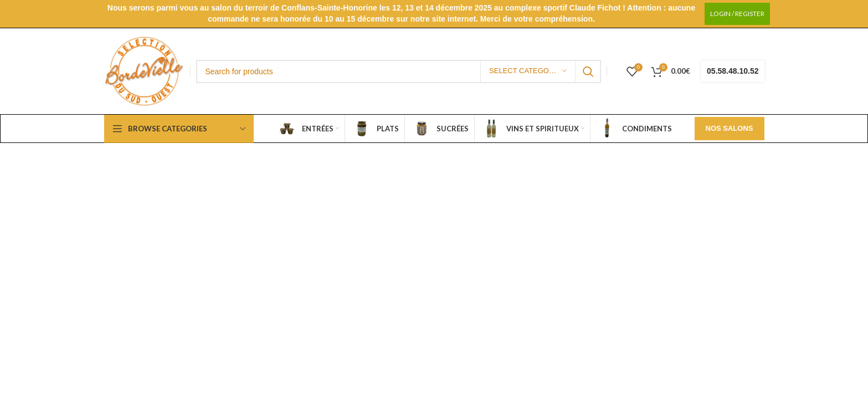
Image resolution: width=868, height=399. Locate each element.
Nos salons (730, 128)
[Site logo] (144, 71)
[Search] (399, 71)
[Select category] (528, 71)
